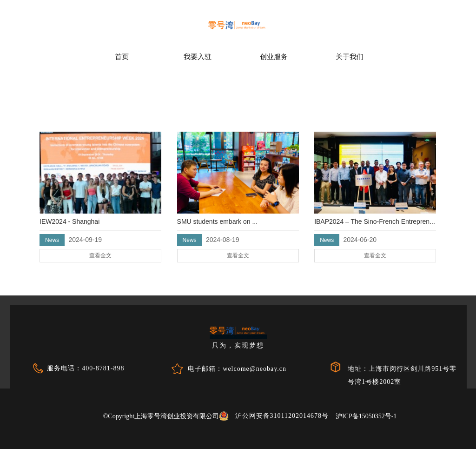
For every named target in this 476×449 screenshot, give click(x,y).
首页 (122, 57)
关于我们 (350, 57)
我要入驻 (198, 57)
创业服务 (274, 57)
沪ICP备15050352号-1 (366, 416)
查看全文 (86, 236)
